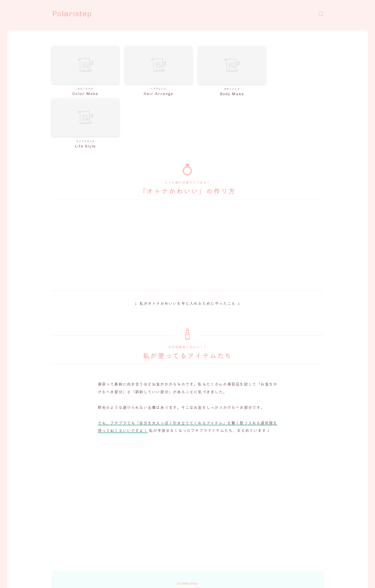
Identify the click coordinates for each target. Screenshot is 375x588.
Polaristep (72, 14)
